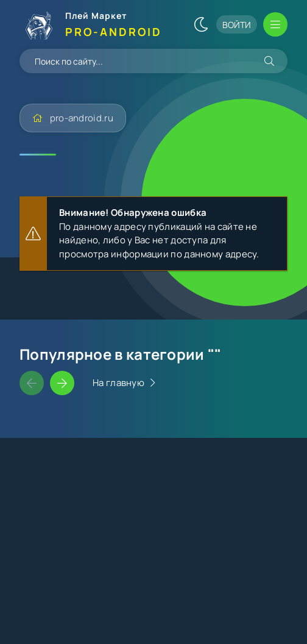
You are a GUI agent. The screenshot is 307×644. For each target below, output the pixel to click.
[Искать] (269, 61)
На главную (118, 383)
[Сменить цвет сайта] (201, 24)
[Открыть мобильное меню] (275, 24)
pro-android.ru (82, 118)
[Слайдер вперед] (62, 383)
